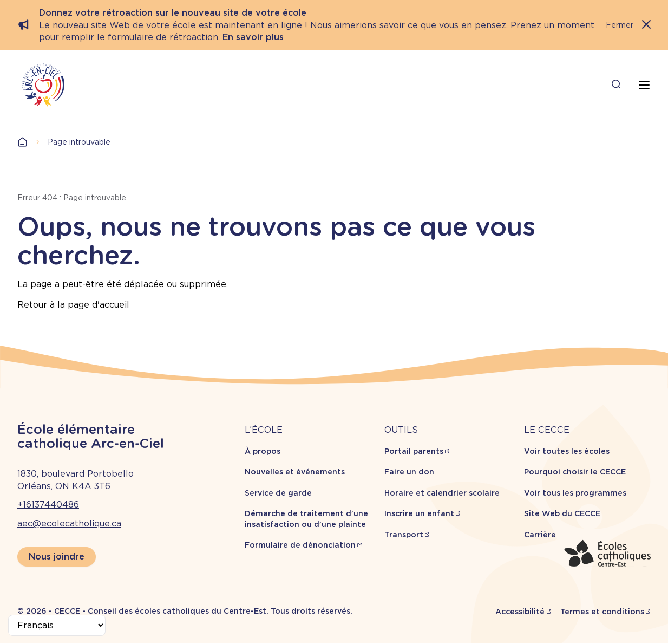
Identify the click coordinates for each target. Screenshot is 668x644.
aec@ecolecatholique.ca (69, 523)
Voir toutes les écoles (567, 451)
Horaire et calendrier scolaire (442, 493)
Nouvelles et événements (295, 472)
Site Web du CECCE (562, 513)
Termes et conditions (602, 612)
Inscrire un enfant (419, 513)
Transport (404, 535)
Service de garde (278, 493)
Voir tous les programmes (575, 493)
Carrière (540, 535)
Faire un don (409, 472)
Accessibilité (520, 612)
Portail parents (414, 451)
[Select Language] (57, 625)
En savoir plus (253, 37)
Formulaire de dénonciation (300, 545)
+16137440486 (48, 505)
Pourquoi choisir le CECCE (575, 472)
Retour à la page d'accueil (73, 305)
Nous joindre (57, 557)
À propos (263, 451)
